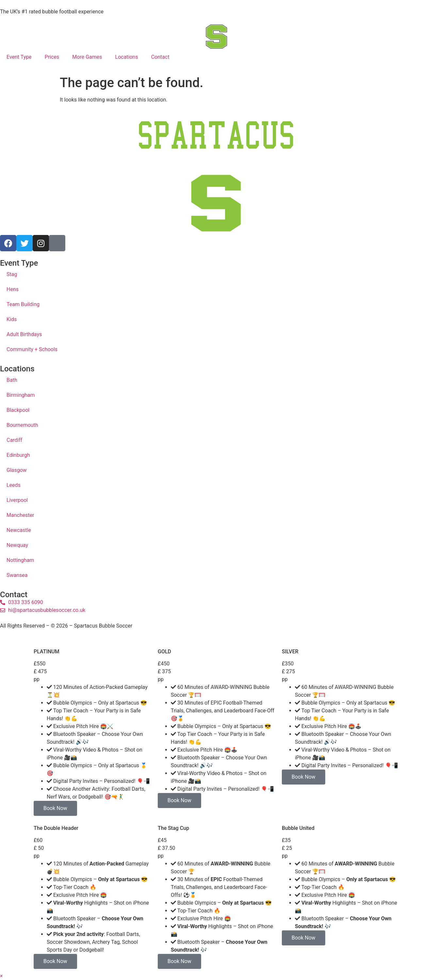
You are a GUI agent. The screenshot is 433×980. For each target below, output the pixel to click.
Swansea (17, 575)
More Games (87, 57)
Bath (12, 380)
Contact (160, 57)
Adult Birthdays (24, 334)
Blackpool (18, 410)
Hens (13, 289)
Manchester (20, 515)
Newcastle (19, 530)
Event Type (19, 57)
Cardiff (14, 440)
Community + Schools (32, 349)
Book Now (55, 808)
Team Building (23, 304)
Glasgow (17, 470)
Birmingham (21, 395)
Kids (12, 319)
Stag (12, 274)
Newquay (17, 545)
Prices (52, 57)
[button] (1, 976)
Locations (127, 57)
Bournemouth (22, 425)
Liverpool (17, 500)
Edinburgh (18, 455)
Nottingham (20, 560)
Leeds (14, 485)
